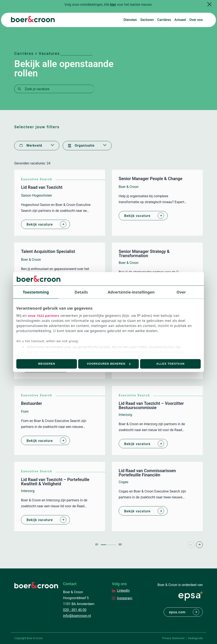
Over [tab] (181, 292)
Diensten (130, 20)
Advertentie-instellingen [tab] (131, 292)
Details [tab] (81, 292)
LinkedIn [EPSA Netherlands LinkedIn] (123, 591)
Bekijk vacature (40, 224)
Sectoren (147, 20)
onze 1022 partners (44, 316)
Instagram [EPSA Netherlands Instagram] (125, 598)
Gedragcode (195, 638)
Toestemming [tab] (36, 292)
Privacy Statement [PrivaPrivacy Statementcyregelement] (173, 638)
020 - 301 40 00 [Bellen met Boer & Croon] (75, 610)
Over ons (196, 20)
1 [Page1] (103, 545)
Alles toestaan (170, 364)
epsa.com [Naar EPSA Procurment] (177, 612)
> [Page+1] (199, 545)
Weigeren (47, 364)
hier (113, 5)
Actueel (180, 20)
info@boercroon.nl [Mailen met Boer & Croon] (77, 616)
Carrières (164, 20)
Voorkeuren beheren (109, 364)
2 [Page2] (108, 545)
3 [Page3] (114, 545)
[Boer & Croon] (33, 21)
